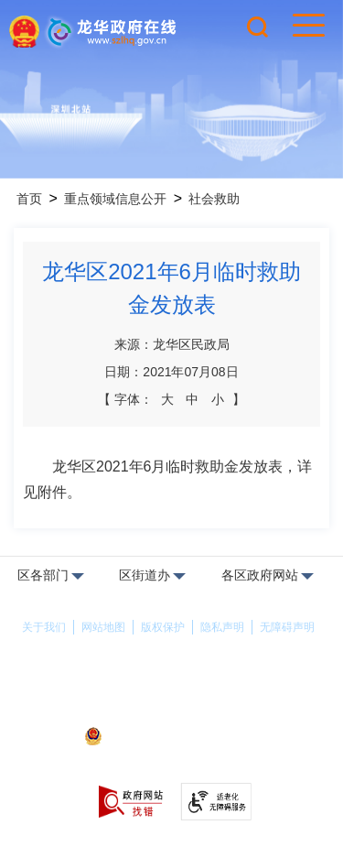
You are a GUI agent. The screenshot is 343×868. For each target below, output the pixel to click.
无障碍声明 (287, 627)
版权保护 (163, 627)
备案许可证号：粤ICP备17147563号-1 (171, 712)
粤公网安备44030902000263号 (171, 738)
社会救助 (214, 199)
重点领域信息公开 (115, 199)
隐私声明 (222, 627)
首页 (29, 199)
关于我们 (44, 627)
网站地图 (103, 627)
